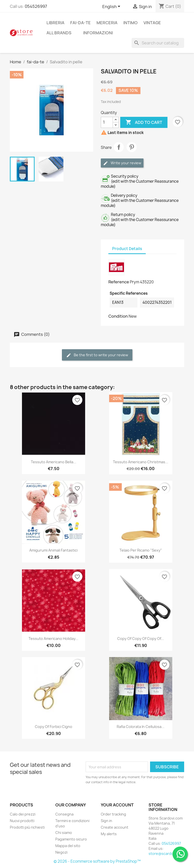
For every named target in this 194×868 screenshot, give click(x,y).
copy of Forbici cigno (54, 727)
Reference (119, 282)
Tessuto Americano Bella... (54, 462)
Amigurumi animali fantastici (53, 550)
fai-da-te (80, 23)
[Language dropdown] (112, 7)
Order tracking (113, 814)
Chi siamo (64, 833)
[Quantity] (107, 122)
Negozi (61, 852)
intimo (130, 23)
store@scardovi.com (166, 853)
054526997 (36, 6)
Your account (117, 805)
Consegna (64, 814)
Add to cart (144, 122)
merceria (107, 23)
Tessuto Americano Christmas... (141, 462)
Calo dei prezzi (23, 814)
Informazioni (98, 33)
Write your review (122, 163)
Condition (118, 316)
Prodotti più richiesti (27, 827)
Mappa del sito (68, 846)
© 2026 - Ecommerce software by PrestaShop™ (97, 861)
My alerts (109, 834)
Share (119, 147)
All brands (59, 33)
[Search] (158, 43)
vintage (152, 23)
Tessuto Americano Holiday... (53, 639)
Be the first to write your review (97, 355)
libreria (55, 23)
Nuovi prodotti (22, 821)
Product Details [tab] (127, 249)
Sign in (106, 821)
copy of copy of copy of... (141, 639)
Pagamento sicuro (71, 839)
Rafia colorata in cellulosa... (141, 727)
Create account (115, 827)
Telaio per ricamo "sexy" (141, 550)
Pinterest (132, 147)
